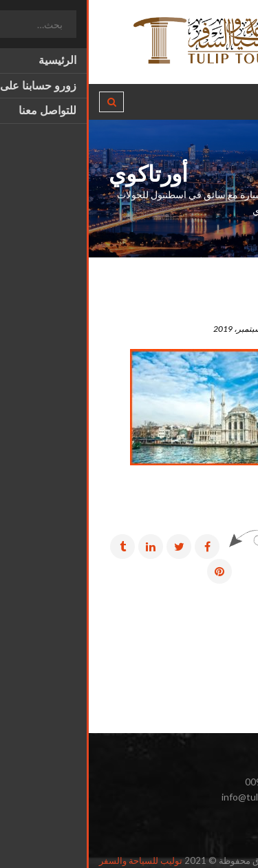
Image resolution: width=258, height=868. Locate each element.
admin (230, 329)
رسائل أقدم (211, 617)
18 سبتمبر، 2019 (160, 329)
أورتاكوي (218, 308)
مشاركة (220, 546)
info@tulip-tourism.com (183, 797)
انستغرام (215, 829)
